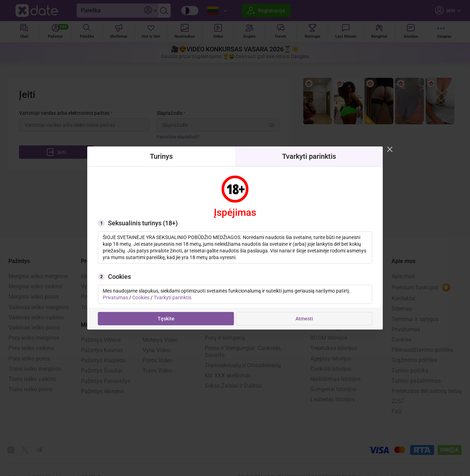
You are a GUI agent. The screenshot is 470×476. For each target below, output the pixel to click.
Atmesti (304, 319)
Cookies (141, 297)
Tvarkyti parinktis (173, 297)
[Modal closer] (390, 149)
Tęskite (166, 319)
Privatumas (115, 297)
